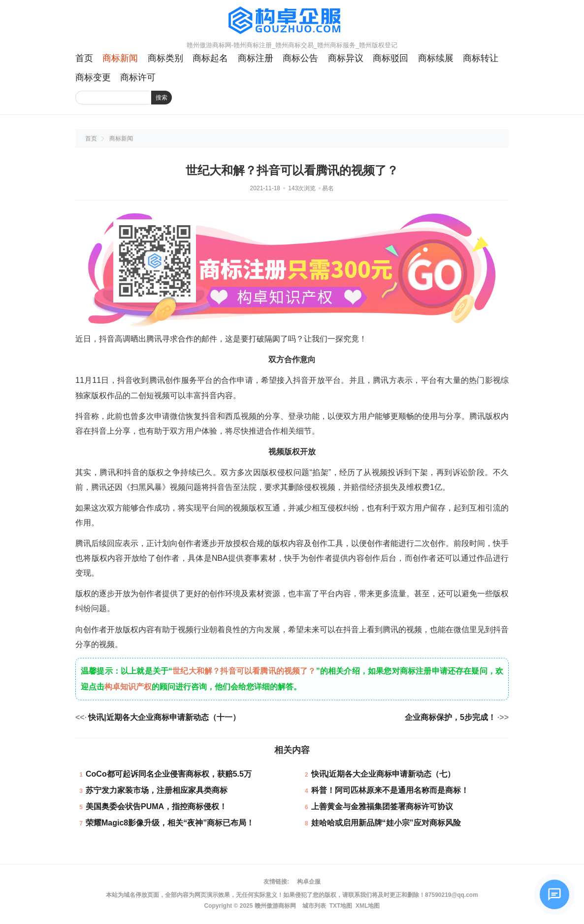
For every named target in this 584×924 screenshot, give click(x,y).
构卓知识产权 (128, 687)
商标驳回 (390, 58)
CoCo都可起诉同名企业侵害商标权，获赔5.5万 (169, 774)
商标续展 (436, 58)
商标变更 (93, 77)
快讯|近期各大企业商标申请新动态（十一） (164, 717)
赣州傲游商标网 (275, 906)
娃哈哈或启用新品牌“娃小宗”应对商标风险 (386, 823)
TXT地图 (341, 906)
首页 (84, 58)
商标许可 (138, 77)
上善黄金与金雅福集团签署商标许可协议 (382, 806)
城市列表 (314, 906)
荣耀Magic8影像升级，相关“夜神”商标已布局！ (170, 823)
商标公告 (300, 58)
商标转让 (481, 58)
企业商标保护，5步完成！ (450, 717)
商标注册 (256, 58)
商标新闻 (120, 58)
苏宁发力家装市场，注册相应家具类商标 (157, 790)
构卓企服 (309, 882)
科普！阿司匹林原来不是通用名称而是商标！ (390, 790)
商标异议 (346, 58)
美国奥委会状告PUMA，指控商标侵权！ (156, 806)
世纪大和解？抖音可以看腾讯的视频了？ (244, 671)
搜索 (162, 98)
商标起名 (210, 58)
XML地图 (368, 906)
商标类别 (165, 58)
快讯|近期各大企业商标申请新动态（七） (383, 774)
